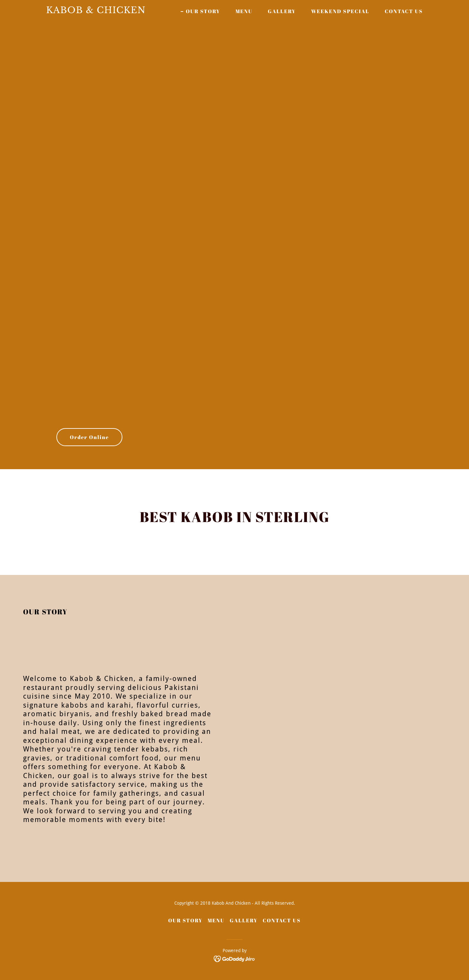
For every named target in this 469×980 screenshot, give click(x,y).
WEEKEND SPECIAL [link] (340, 11)
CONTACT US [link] (404, 11)
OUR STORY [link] (203, 11)
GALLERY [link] (282, 11)
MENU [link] (244, 11)
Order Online (89, 437)
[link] (112, 11)
